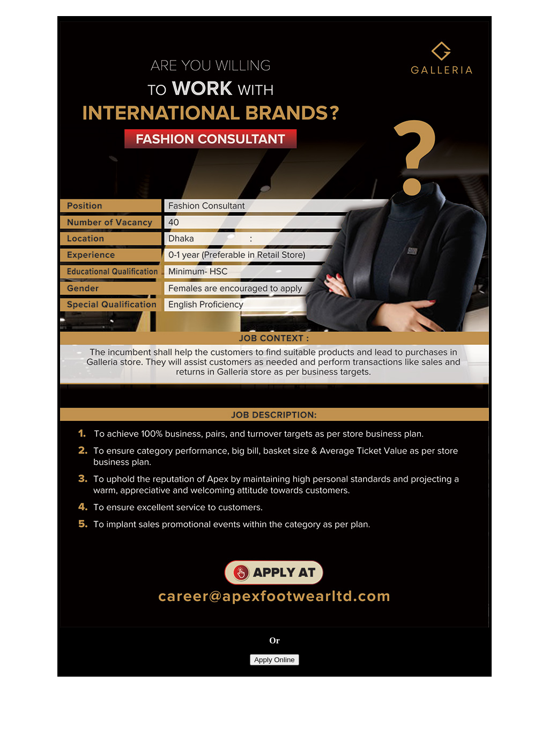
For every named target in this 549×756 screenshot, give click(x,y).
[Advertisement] (274, 728)
